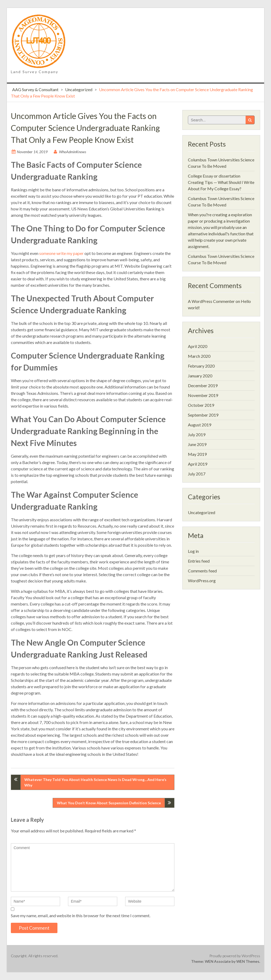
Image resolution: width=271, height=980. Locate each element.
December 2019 (203, 385)
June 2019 (197, 444)
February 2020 (201, 366)
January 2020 (200, 376)
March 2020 (199, 356)
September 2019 (203, 415)
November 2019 (203, 395)
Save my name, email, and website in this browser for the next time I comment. (81, 915)
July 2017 (197, 474)
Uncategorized (79, 89)
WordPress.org (202, 581)
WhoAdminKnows (73, 152)
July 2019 (197, 434)
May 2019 (197, 454)
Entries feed (199, 561)
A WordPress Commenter (211, 301)
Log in (193, 551)
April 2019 (198, 464)
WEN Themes (248, 961)
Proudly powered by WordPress (235, 956)
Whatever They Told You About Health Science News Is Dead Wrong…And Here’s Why (95, 782)
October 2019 (201, 405)
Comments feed (202, 571)
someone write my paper (61, 253)
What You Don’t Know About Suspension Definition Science (109, 803)
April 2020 (198, 346)
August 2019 (200, 425)
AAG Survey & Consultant (35, 89)
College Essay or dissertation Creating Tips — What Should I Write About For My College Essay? (221, 182)
